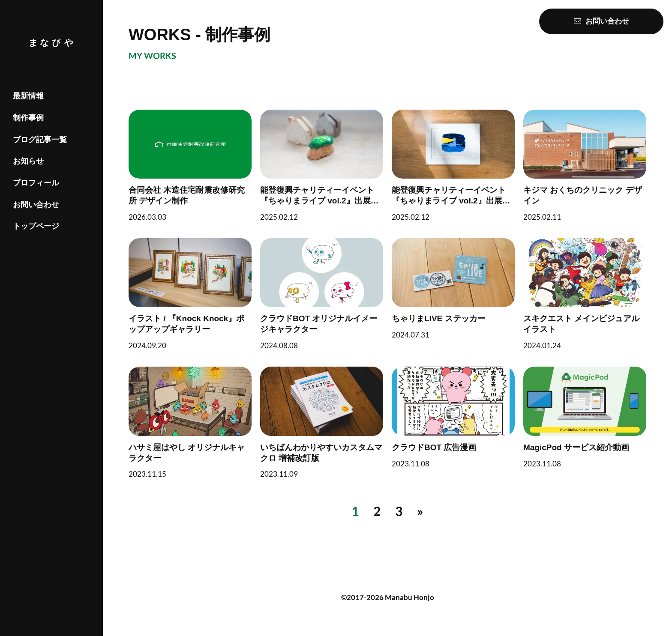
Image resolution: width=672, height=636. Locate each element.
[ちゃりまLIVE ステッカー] (453, 289)
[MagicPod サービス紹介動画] (585, 417)
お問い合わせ (36, 205)
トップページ (36, 226)
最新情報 (28, 96)
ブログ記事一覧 (40, 140)
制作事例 (28, 118)
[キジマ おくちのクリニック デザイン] (585, 165)
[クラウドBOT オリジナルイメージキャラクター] (322, 294)
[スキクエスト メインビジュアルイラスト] (585, 294)
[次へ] (420, 511)
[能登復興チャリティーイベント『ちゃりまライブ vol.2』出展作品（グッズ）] (322, 165)
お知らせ (28, 161)
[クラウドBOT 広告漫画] (453, 417)
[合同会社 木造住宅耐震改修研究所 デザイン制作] (190, 165)
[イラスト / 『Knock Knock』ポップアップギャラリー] (190, 294)
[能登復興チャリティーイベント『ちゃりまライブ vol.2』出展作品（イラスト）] (453, 165)
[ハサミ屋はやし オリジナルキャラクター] (190, 422)
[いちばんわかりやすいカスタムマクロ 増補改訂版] (322, 422)
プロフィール (36, 183)
